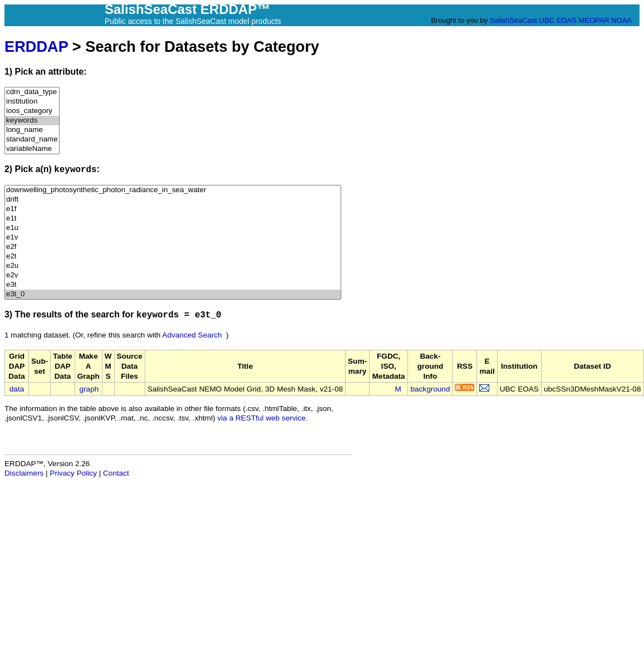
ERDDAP (36, 47)
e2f (173, 247)
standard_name (32, 140)
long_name (32, 130)
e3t (173, 285)
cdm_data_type (32, 92)
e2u (173, 266)
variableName (32, 149)
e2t (173, 256)
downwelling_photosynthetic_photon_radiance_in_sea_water (173, 190)
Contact (116, 473)
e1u (173, 228)
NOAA (621, 20)
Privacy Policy (73, 473)
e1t (173, 219)
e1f (173, 209)
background (430, 389)
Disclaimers (24, 473)
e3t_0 (173, 294)
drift (173, 200)
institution (32, 102)
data (17, 389)
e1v (173, 238)
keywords (32, 121)
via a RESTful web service (262, 418)
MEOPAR (594, 20)
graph (89, 389)
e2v (173, 275)
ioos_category (32, 111)
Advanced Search (192, 335)
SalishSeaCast (513, 20)
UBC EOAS (558, 20)
